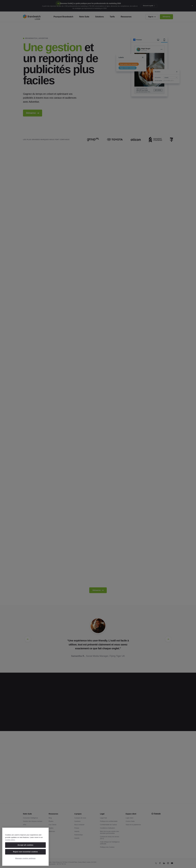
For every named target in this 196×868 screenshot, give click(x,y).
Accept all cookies (25, 845)
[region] (25, 847)
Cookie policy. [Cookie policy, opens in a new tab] (10, 840)
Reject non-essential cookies (25, 852)
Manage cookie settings (25, 858)
